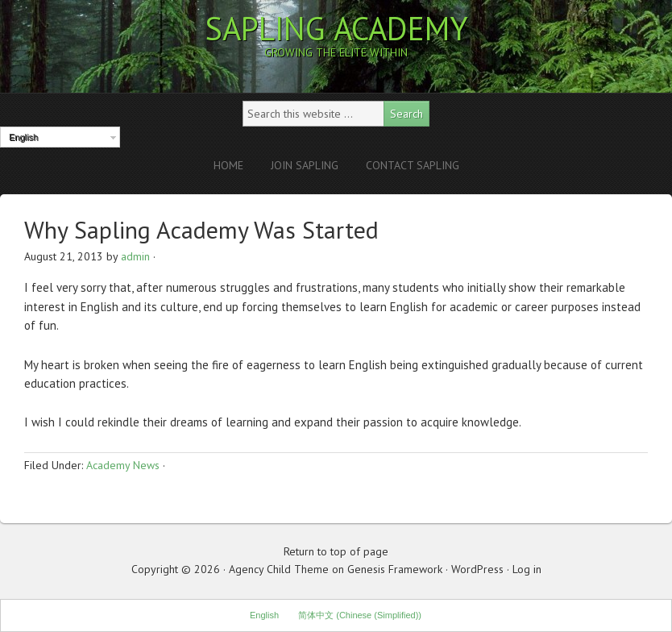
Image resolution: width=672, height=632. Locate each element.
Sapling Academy (336, 28)
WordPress (477, 569)
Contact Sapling (413, 165)
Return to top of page (336, 551)
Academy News (123, 465)
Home (228, 165)
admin (135, 256)
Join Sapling (305, 165)
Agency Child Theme (279, 569)
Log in (527, 569)
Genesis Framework (395, 569)
